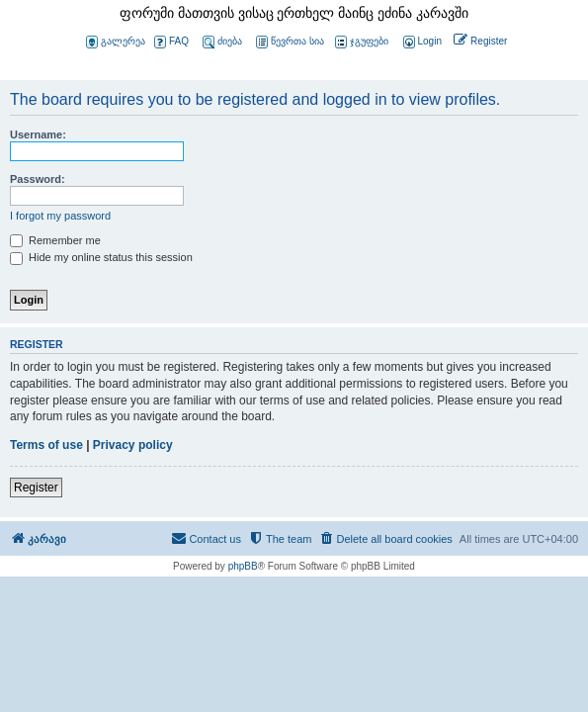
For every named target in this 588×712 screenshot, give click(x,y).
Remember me (55, 240)
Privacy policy (133, 445)
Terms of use (46, 445)
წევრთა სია (290, 42)
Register (36, 488)
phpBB (243, 566)
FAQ (171, 42)
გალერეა (116, 42)
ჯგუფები (362, 42)
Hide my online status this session (101, 257)
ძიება (222, 42)
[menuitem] (421, 42)
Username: (38, 134)
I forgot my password (60, 216)
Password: (38, 179)
